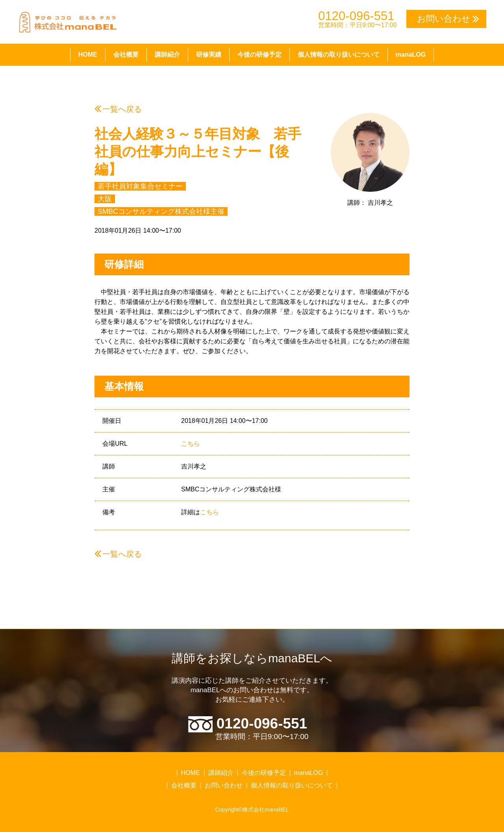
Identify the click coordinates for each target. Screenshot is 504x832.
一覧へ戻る (122, 109)
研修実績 (209, 55)
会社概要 (126, 55)
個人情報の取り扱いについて (339, 55)
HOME (88, 55)
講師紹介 (167, 55)
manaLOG (411, 55)
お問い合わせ (224, 785)
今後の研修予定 (259, 55)
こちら (191, 444)
